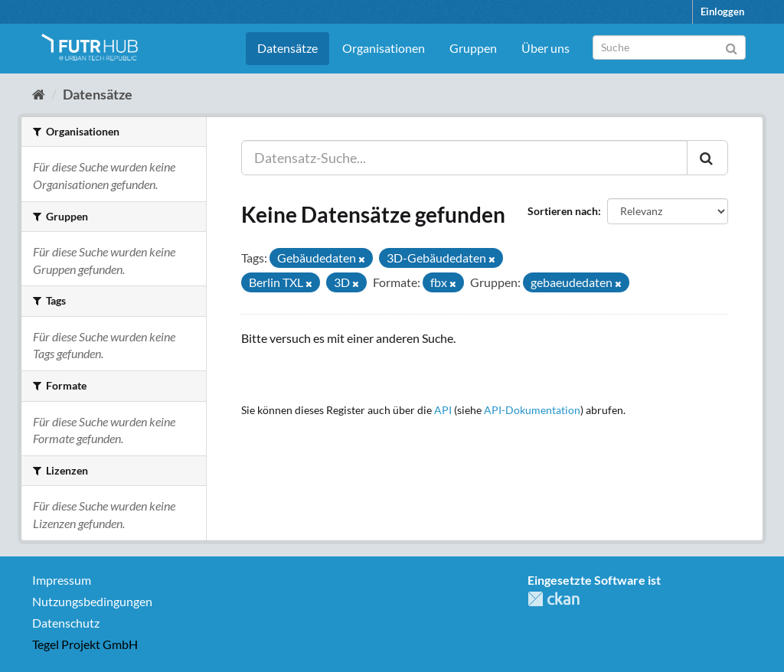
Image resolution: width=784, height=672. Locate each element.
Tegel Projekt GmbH (85, 644)
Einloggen (722, 11)
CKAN (554, 599)
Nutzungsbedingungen (92, 601)
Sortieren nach (563, 211)
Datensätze (287, 48)
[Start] (39, 94)
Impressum (62, 580)
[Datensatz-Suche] (669, 47)
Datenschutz (66, 623)
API (443, 410)
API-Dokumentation (532, 410)
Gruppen (473, 48)
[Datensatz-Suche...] (464, 158)
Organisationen (384, 48)
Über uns (546, 48)
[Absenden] (732, 46)
